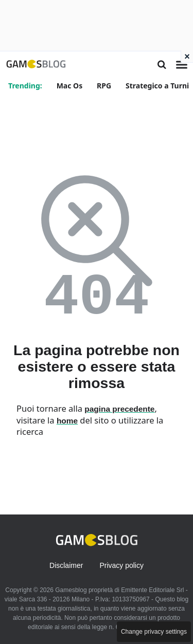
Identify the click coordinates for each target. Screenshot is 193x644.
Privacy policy (121, 565)
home (67, 421)
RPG (104, 86)
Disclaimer (66, 565)
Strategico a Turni (157, 86)
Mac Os (70, 86)
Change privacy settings (154, 632)
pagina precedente (119, 409)
